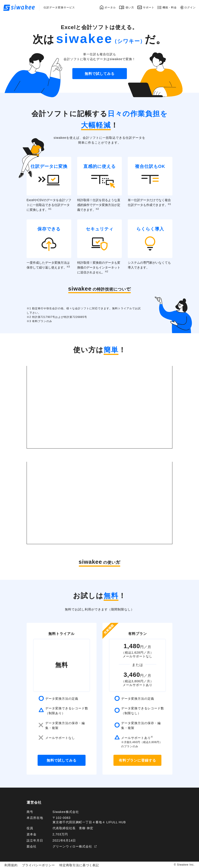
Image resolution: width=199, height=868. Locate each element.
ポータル (110, 7)
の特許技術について (97, 289)
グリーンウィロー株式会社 (72, 846)
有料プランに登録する (137, 760)
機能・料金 (170, 7)
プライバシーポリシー (35, 865)
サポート (149, 7)
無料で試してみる (100, 74)
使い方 (130, 7)
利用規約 (10, 865)
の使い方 (96, 562)
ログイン (190, 7)
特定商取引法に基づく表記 (70, 865)
